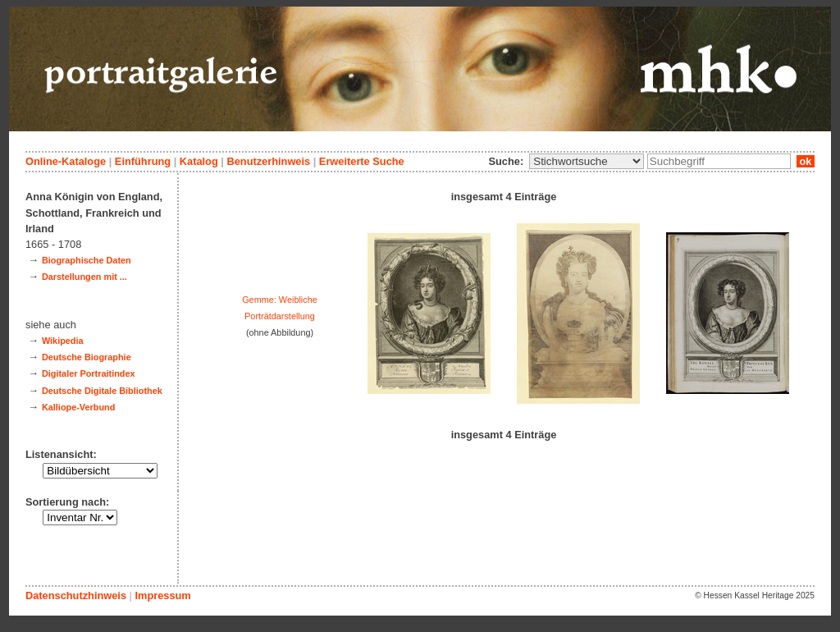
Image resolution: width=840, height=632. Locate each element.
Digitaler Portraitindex (89, 373)
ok (806, 161)
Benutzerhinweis (268, 161)
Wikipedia (63, 341)
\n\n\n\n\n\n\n (587, 161)
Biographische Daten (87, 260)
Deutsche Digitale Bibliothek (102, 391)
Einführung (143, 161)
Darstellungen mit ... (84, 277)
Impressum (162, 595)
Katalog (199, 161)
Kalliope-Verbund (78, 407)
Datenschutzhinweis (76, 595)
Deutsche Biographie (87, 357)
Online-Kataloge (66, 161)
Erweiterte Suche (362, 161)
